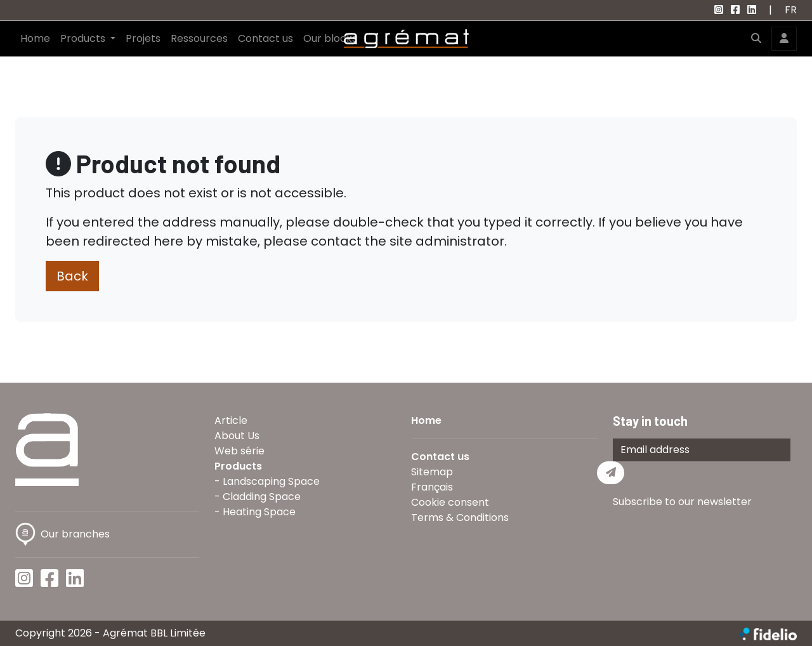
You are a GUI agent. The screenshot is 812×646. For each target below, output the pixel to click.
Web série (239, 451)
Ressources (199, 38)
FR (791, 10)
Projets (143, 38)
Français (432, 487)
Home (35, 38)
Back (72, 276)
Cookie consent (450, 502)
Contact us (265, 38)
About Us (237, 436)
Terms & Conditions (460, 517)
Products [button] (84, 38)
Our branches (62, 534)
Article (231, 420)
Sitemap (432, 472)
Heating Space (259, 512)
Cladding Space (262, 497)
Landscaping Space (271, 481)
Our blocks (330, 38)
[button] (756, 39)
